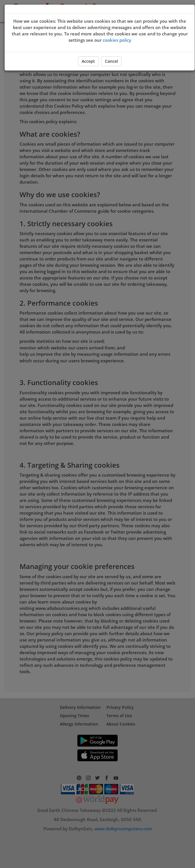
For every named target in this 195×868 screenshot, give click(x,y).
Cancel (111, 61)
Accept (88, 61)
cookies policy (117, 40)
